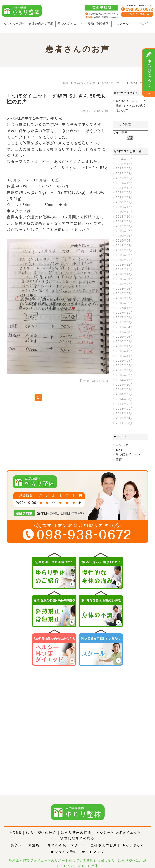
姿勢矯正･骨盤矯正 (27, 839)
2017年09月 (125, 317)
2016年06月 (125, 337)
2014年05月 (125, 394)
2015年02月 (125, 375)
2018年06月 (125, 289)
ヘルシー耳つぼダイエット (118, 827)
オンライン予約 (64, 846)
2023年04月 (125, 173)
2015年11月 (125, 351)
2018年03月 (125, 298)
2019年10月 (125, 216)
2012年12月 (125, 413)
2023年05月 (125, 168)
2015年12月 (125, 346)
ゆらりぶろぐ (133, 839)
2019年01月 (125, 260)
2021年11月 (125, 188)
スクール (123, 24)
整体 (119, 459)
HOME (16, 827)
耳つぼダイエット (70, 24)
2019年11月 (125, 212)
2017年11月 (125, 313)
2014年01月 (125, 404)
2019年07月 (125, 231)
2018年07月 (125, 284)
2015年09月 (125, 361)
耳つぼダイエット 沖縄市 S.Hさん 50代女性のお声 (131, 106)
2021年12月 (125, 183)
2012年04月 (125, 418)
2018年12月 (125, 265)
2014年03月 (125, 399)
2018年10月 (125, 274)
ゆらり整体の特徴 (76, 827)
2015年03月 (125, 370)
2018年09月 (125, 279)
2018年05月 (125, 293)
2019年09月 (125, 221)
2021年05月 (125, 192)
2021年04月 (125, 197)
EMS (119, 450)
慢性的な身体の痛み (77, 832)
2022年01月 (125, 178)
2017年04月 (125, 327)
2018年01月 (125, 303)
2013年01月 (125, 409)
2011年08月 (125, 423)
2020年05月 (125, 202)
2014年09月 (125, 389)
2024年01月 (125, 159)
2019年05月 (125, 241)
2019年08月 (125, 226)
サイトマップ (93, 846)
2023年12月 (125, 164)
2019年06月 (125, 236)
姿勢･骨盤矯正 (98, 24)
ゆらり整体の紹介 (41, 827)
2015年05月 (125, 365)
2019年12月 (125, 207)
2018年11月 (125, 269)
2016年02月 (125, 341)
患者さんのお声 (104, 839)
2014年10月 (125, 385)
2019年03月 (125, 250)
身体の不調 (57, 839)
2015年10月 (125, 356)
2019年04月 (125, 245)
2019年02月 (125, 255)
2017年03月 (125, 332)
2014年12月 (125, 380)
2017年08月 (125, 322)
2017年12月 (125, 308)
